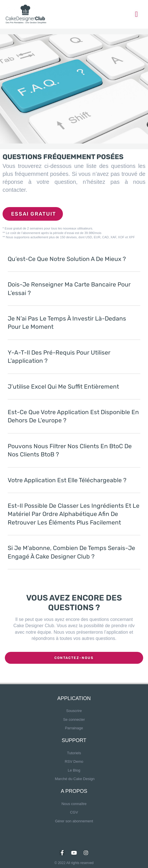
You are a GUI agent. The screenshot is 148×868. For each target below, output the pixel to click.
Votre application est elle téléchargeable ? (67, 480)
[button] (74, 263)
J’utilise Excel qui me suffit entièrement (63, 386)
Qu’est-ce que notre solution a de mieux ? (67, 259)
